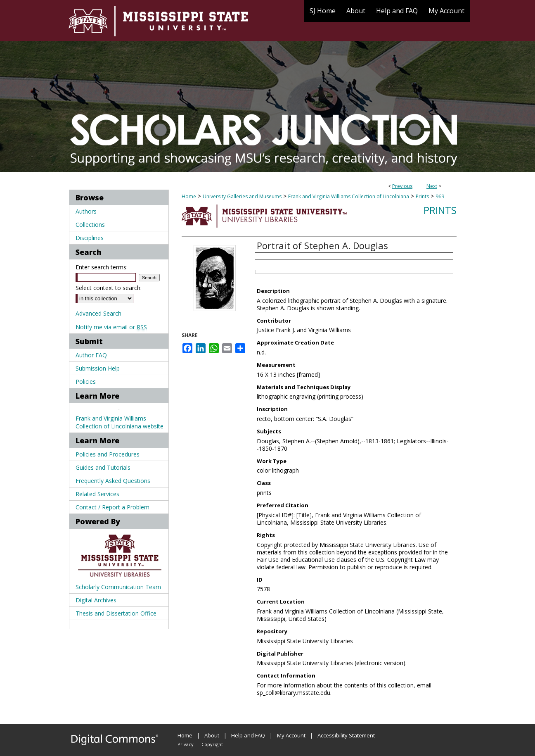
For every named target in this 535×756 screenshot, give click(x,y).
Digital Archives (96, 600)
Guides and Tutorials (103, 467)
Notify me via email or (111, 327)
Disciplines (90, 238)
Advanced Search (98, 313)
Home (189, 196)
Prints (422, 196)
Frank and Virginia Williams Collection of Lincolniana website (120, 422)
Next (432, 186)
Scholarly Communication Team (118, 587)
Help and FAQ (248, 735)
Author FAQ (91, 355)
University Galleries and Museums (242, 196)
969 (440, 196)
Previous (402, 186)
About (212, 735)
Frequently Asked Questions (113, 481)
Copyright (212, 744)
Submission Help (98, 368)
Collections (90, 225)
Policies (86, 382)
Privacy (186, 744)
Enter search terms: (102, 267)
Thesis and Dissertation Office (116, 613)
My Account (291, 735)
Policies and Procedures (108, 454)
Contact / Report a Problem (112, 507)
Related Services (97, 494)
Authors (86, 211)
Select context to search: (109, 288)
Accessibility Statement (346, 735)
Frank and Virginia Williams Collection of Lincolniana (349, 196)
